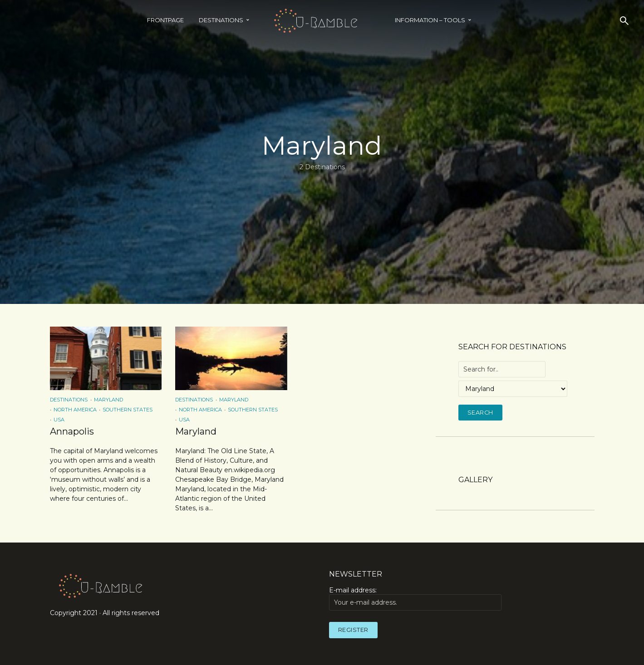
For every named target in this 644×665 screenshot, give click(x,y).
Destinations (221, 20)
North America (75, 410)
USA (59, 420)
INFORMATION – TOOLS (430, 20)
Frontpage (165, 20)
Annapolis (72, 431)
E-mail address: (415, 598)
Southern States (128, 410)
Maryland (108, 400)
